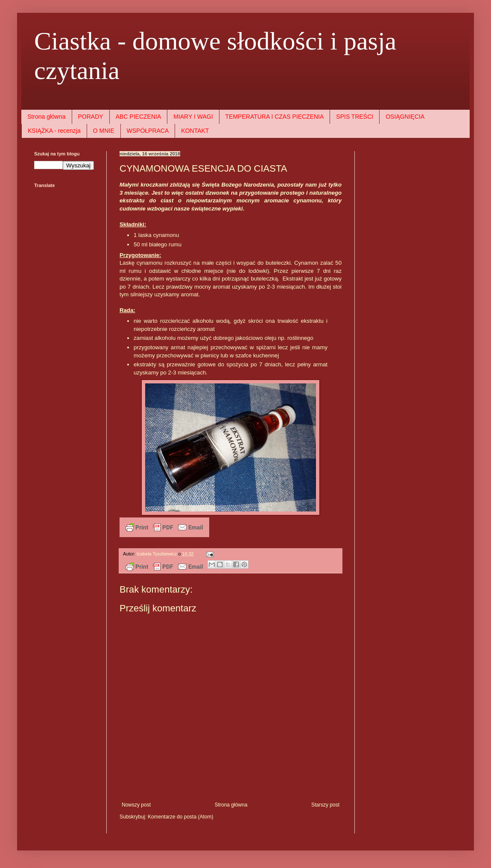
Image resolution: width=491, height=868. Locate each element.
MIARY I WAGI (193, 117)
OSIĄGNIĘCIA (405, 117)
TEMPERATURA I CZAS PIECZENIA (275, 117)
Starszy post (325, 805)
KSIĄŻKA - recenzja (54, 131)
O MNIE (104, 131)
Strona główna (47, 117)
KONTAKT (195, 131)
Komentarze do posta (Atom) (180, 817)
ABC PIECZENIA (139, 117)
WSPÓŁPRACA (148, 131)
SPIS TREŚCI (355, 117)
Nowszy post (136, 805)
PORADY (91, 117)
